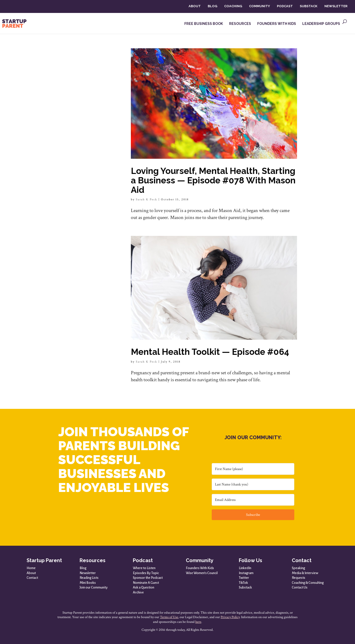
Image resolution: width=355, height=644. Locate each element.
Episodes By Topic (146, 573)
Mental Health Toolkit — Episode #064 (210, 352)
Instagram (246, 573)
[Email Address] (253, 500)
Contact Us (300, 587)
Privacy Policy (230, 617)
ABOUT (195, 6)
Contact (32, 578)
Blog (83, 568)
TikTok (243, 583)
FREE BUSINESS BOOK (204, 24)
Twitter (244, 578)
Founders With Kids (200, 568)
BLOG (212, 6)
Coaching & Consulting (308, 583)
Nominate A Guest (146, 583)
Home (31, 568)
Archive (138, 592)
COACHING (233, 6)
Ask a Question (144, 587)
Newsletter (88, 573)
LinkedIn (245, 568)
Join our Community (94, 587)
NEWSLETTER (336, 6)
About (31, 573)
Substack (245, 587)
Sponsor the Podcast (148, 578)
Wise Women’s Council (202, 573)
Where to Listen (144, 568)
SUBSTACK (309, 6)
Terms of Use (169, 617)
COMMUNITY (259, 6)
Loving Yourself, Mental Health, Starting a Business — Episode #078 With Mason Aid (213, 180)
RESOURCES (240, 24)
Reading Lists (89, 578)
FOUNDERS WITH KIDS (277, 24)
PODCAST (285, 6)
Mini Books (88, 583)
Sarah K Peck (147, 199)
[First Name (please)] (253, 469)
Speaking (298, 568)
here (198, 622)
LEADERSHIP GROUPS (321, 24)
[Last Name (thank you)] (253, 484)
